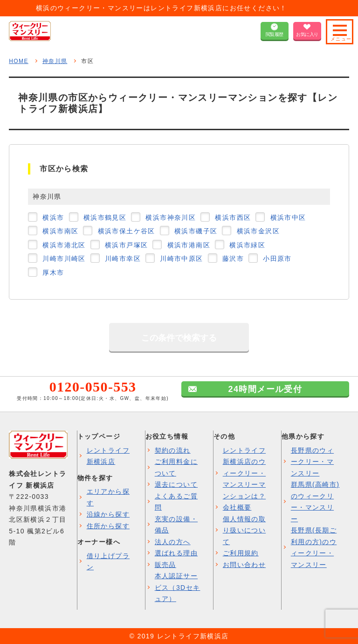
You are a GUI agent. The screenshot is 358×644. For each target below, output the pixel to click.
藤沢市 (233, 259)
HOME (19, 61)
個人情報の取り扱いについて (244, 530)
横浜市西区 (233, 217)
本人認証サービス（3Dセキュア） (178, 587)
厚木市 (53, 273)
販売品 (165, 565)
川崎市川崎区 (64, 259)
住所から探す (108, 526)
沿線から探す (108, 514)
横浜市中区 (288, 217)
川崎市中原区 (181, 259)
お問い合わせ (244, 565)
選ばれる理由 (176, 553)
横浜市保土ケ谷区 (127, 231)
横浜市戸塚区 (126, 245)
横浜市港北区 (64, 245)
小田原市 (277, 259)
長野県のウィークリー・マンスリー (312, 462)
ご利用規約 (241, 553)
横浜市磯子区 (196, 231)
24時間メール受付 (265, 389)
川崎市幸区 (123, 259)
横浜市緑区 (247, 245)
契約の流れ (173, 450)
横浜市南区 (60, 231)
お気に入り (307, 34)
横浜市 (53, 217)
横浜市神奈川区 (171, 217)
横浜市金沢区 (258, 231)
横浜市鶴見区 (105, 217)
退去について (176, 484)
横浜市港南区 (189, 245)
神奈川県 (55, 61)
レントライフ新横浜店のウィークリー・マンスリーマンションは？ (244, 473)
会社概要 (237, 507)
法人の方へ (173, 542)
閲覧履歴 (275, 34)
